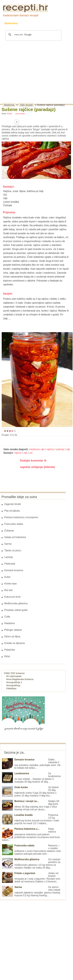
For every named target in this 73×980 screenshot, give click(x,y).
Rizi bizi (9, 590)
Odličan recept (12, 431)
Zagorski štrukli (13, 504)
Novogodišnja (13, 685)
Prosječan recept (5, 431)
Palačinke (10, 650)
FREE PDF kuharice (14, 673)
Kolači (43, 23)
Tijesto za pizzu (13, 550)
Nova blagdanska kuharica (20, 679)
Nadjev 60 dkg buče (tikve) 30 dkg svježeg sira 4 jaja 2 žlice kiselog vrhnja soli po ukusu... (31, 805)
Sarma (8, 544)
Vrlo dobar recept (10, 431)
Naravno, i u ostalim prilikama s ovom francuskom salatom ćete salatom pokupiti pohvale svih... (31, 850)
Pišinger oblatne (13, 630)
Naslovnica (11, 23)
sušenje (60, 449)
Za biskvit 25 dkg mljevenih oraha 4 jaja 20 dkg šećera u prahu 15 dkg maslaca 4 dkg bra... (30, 791)
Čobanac (9, 531)
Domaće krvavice (14, 570)
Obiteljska (11, 688)
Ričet (7, 656)
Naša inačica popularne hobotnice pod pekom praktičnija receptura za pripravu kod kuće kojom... (31, 834)
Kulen (7, 577)
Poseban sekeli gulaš (16, 610)
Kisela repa (10, 584)
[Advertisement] (31, 68)
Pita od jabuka (12, 511)
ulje (68, 449)
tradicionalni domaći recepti (21, 15)
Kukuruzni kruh (12, 597)
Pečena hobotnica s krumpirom (21, 517)
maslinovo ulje (37, 449)
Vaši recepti (26, 105)
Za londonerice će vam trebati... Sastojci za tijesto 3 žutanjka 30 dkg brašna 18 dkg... (31, 778)
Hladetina (10, 623)
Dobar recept (8, 431)
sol (31, 453)
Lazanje (9, 557)
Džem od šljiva (12, 637)
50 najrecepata (14, 676)
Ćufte (7, 617)
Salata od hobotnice (15, 537)
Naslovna (9, 105)
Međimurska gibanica (16, 603)
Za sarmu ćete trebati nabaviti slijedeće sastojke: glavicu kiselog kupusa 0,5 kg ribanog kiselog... (31, 891)
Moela (9, 114)
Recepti (28, 23)
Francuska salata (14, 524)
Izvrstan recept (15, 431)
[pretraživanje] (33, 35)
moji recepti (20, 114)
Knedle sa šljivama (14, 643)
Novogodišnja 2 (14, 682)
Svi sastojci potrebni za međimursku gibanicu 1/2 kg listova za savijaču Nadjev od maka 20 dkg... (31, 864)
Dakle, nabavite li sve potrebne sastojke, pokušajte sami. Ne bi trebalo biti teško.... (31, 764)
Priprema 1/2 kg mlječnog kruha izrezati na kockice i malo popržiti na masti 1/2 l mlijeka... (31, 819)
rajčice (50, 449)
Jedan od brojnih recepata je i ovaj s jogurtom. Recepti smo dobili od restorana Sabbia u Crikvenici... (31, 877)
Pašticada (10, 564)
